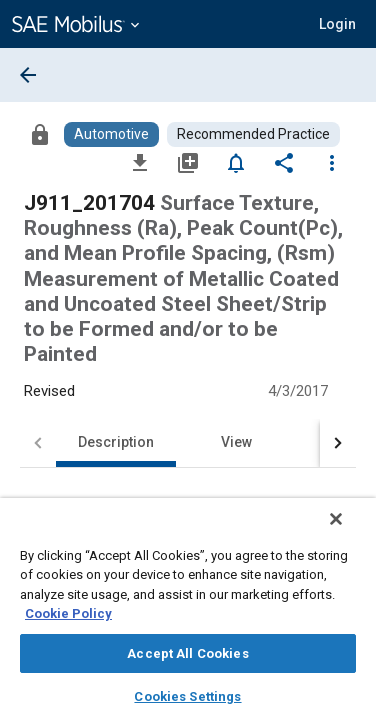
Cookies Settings (187, 696)
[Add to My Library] (188, 162)
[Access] (40, 134)
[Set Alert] (236, 162)
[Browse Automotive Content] (111, 134)
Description (116, 442)
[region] (188, 615)
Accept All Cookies (187, 653)
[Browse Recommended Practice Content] (253, 134)
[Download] (140, 162)
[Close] (350, 532)
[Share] (284, 162)
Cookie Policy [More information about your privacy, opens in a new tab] (68, 613)
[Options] (332, 162)
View (236, 442)
